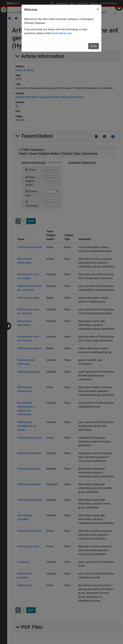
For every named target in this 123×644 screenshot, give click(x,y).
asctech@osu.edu (62, 33)
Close (94, 46)
